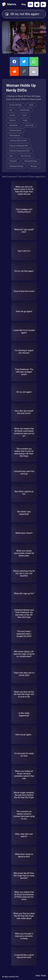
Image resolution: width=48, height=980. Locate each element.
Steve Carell (29, 125)
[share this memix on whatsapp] (34, 62)
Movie (31, 105)
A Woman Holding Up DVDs (19, 146)
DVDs (11, 156)
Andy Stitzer (14, 125)
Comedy (12, 115)
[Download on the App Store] (37, 4)
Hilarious (12, 120)
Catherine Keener (15, 130)
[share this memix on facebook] (14, 62)
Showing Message (31, 161)
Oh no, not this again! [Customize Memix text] (27, 14)
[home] (9, 4)
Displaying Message (16, 166)
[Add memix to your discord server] (30, 4)
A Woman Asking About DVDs (20, 151)
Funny (25, 115)
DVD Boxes (13, 161)
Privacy (43, 975)
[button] (24, 71)
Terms (38, 975)
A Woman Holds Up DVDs (18, 141)
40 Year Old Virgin (16, 105)
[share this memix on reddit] (14, 71)
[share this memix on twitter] (24, 62)
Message (34, 166)
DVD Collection (26, 156)
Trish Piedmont (15, 136)
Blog (24, 4)
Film (11, 110)
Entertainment (25, 110)
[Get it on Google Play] (43, 4)
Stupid (25, 120)
